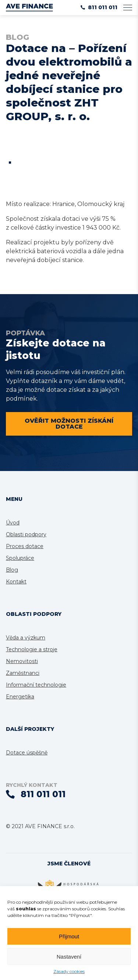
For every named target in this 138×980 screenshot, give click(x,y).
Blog (12, 570)
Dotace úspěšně (27, 753)
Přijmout (69, 936)
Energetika (20, 697)
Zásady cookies (69, 971)
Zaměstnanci (23, 673)
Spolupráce (20, 558)
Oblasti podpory (26, 534)
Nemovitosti (22, 661)
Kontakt (16, 582)
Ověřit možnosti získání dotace (69, 424)
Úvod (13, 523)
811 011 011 (99, 7)
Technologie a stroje (32, 649)
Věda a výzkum (26, 638)
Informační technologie (36, 685)
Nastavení (69, 957)
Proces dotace (25, 546)
